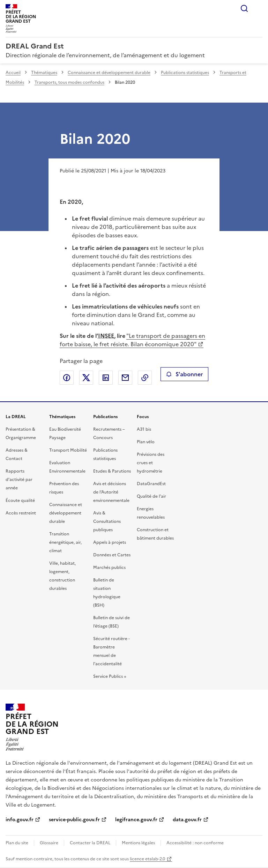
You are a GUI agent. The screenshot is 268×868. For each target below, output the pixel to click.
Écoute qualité (20, 500)
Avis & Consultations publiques (107, 521)
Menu (258, 8)
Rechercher (244, 8)
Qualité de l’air (151, 496)
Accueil (13, 73)
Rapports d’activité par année (19, 480)
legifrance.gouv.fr (136, 820)
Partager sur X (86, 378)
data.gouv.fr (187, 820)
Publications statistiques (185, 73)
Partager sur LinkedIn (106, 378)
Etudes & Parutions (112, 471)
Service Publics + (110, 676)
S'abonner (184, 374)
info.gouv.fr (20, 820)
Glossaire (49, 843)
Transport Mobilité (68, 450)
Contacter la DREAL (90, 843)
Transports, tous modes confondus (69, 82)
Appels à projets (110, 542)
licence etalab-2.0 (147, 859)
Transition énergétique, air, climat (65, 542)
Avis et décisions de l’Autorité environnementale (111, 492)
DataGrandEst (151, 484)
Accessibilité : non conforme (195, 843)
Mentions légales (138, 843)
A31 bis (144, 429)
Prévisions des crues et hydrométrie (151, 463)
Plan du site (17, 843)
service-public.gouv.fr (74, 820)
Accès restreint (21, 513)
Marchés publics (109, 567)
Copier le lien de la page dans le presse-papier (145, 378)
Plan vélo (146, 442)
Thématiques (44, 73)
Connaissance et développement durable (109, 73)
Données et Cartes (112, 555)
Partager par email (125, 378)
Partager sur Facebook (67, 378)
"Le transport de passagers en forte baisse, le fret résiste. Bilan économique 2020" (132, 340)
